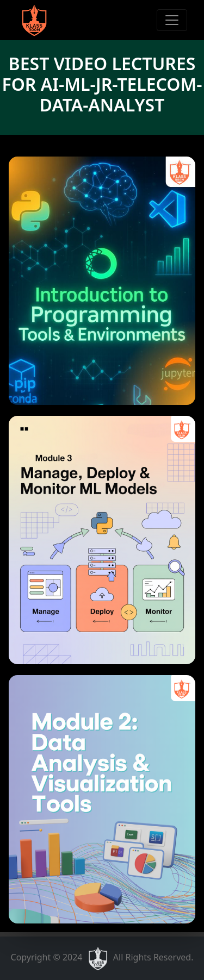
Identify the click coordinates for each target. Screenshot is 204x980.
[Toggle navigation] (172, 20)
